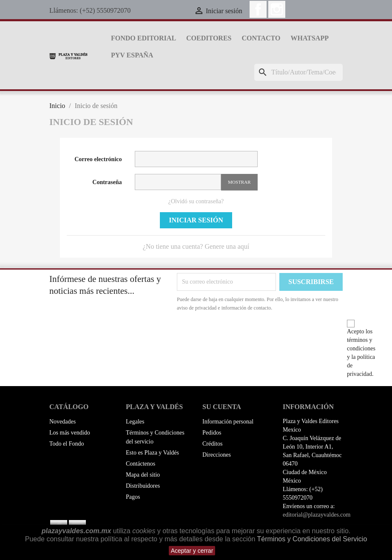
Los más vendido (70, 433)
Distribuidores (143, 486)
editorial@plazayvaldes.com (317, 515)
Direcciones (217, 455)
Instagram (277, 9)
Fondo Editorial (143, 38)
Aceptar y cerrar (192, 551)
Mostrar (239, 182)
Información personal (228, 422)
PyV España (132, 55)
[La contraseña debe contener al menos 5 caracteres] (178, 182)
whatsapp (309, 38)
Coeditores (209, 38)
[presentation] (248, 335)
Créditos (212, 444)
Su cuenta (222, 407)
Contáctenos (141, 464)
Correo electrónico (98, 159)
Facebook (258, 9)
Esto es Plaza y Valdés (152, 453)
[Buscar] (298, 72)
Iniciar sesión (196, 220)
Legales (135, 422)
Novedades (62, 422)
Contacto (261, 38)
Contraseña (107, 182)
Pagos (133, 497)
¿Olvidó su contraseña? (196, 201)
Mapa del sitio (143, 475)
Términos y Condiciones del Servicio (312, 539)
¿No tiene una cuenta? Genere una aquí (196, 246)
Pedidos (212, 433)
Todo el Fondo (67, 444)
